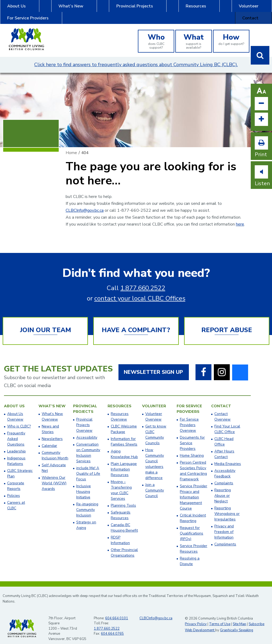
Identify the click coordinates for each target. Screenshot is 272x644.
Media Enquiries (228, 457)
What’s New (50, 9)
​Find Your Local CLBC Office (227, 422)
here (240, 217)
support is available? (194, 34)
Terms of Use (220, 617)
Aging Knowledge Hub (124, 447)
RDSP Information (120, 533)
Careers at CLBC (16, 498)
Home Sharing (192, 449)
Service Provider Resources (194, 542)
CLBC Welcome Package (124, 422)
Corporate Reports (16, 479)
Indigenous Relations (16, 454)
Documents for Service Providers (192, 436)
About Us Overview (15, 410)
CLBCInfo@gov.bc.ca (85, 204)
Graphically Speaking (237, 623)
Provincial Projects (95, 9)
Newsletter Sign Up (153, 365)
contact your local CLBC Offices (140, 291)
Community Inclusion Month (55, 448)
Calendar (49, 439)
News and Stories (50, 422)
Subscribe (256, 617)
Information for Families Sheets (124, 435)
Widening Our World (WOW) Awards (54, 476)
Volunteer (172, 9)
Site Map (239, 617)
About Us (13, 9)
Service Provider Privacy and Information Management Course (194, 490)
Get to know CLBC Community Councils (156, 428)
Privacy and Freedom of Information (224, 525)
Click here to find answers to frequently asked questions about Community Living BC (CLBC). (136, 58)
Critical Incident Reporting (193, 511)
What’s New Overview (52, 410)
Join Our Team (45, 323)
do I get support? (231, 32)
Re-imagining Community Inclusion (87, 503)
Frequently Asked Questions (16, 432)
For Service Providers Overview (189, 418)
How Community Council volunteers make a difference (155, 457)
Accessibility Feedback (225, 467)
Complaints (224, 476)
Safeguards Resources (121, 508)
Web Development (200, 623)
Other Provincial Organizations (124, 546)
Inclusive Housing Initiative (84, 485)
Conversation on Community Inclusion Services (88, 446)
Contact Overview (222, 410)
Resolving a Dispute (190, 554)
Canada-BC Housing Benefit (124, 521)
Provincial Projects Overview (84, 418)
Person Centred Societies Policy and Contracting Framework (193, 464)
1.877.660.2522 (143, 281)
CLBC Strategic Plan (20, 467)
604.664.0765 (112, 627)
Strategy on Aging (86, 518)
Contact (260, 9)
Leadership (16, 444)
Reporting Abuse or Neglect (223, 489)
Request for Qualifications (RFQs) (192, 526)
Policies (14, 489)
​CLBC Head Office (224, 435)
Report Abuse (227, 323)
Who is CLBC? (19, 419)
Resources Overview (120, 410)
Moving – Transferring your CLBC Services (121, 483)
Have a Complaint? (136, 323)
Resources (137, 9)
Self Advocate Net (54, 461)
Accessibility (87, 431)
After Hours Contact (224, 447)
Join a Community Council (155, 483)
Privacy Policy (196, 617)
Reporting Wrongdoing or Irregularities (227, 507)
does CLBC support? (156, 34)
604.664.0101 (117, 611)
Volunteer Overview (154, 410)
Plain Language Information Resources (124, 462)
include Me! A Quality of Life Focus (88, 467)
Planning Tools (123, 499)
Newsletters (52, 432)
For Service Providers (217, 9)
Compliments (225, 537)
